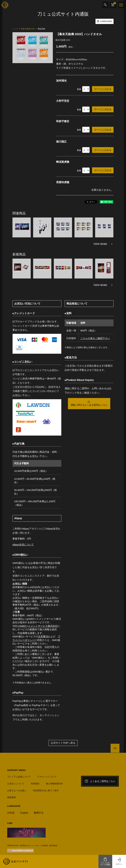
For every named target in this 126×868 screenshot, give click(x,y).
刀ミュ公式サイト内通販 (105, 861)
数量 (79, 89)
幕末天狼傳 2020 (63, 40)
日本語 (11, 813)
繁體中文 (39, 813)
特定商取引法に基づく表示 (46, 790)
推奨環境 (11, 797)
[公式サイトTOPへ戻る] (115, 748)
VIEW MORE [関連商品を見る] (100, 244)
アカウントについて (47, 777)
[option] (33, 48)
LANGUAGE (105, 21)
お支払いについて (16, 783)
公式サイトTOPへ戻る (63, 743)
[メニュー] (121, 5)
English (24, 813)
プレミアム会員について (19, 777)
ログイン (119, 861)
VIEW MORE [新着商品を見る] (100, 285)
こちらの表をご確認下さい (95, 338)
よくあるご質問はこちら (100, 781)
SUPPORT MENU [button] (16, 770)
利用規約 (35, 783)
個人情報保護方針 (54, 783)
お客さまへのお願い (17, 790)
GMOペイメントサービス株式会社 (39, 626)
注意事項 (43, 636)
